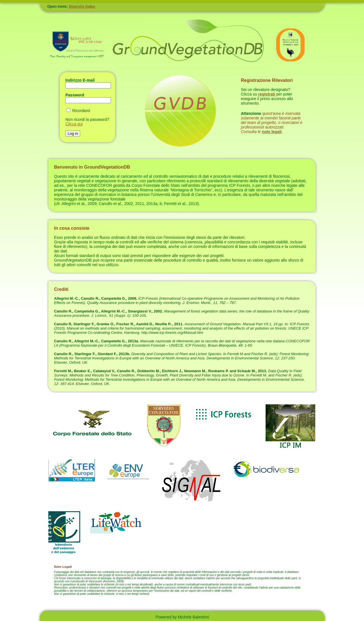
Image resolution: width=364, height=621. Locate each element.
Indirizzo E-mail (80, 80)
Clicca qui (74, 124)
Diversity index (82, 6)
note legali (272, 132)
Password (75, 95)
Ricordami (81, 111)
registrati (267, 94)
